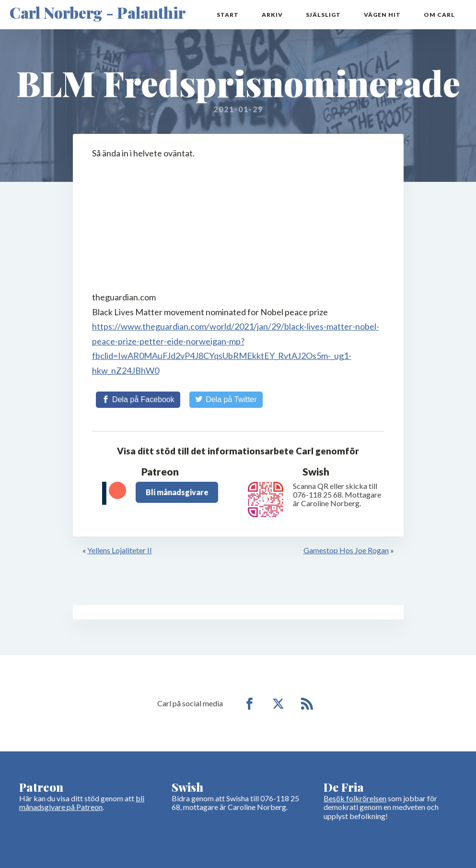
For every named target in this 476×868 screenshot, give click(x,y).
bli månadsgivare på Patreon (82, 803)
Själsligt (323, 15)
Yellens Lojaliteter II (120, 550)
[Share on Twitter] (226, 400)
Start (228, 15)
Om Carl (439, 15)
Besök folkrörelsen (355, 798)
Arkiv (272, 15)
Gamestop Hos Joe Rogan (346, 550)
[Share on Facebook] (138, 400)
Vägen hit (382, 15)
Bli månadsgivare (177, 492)
